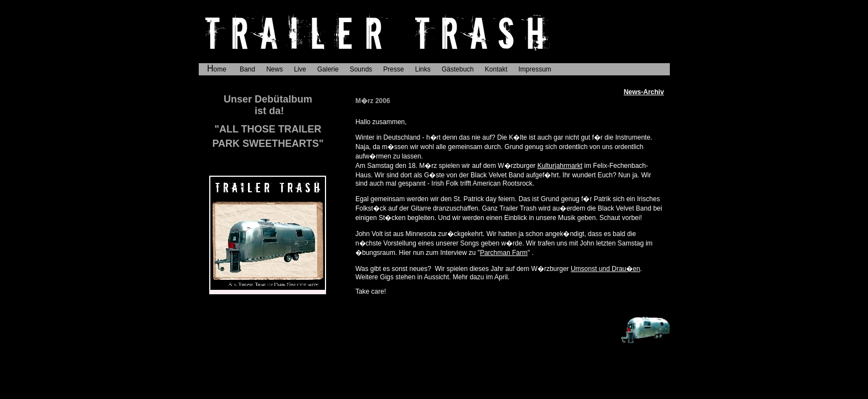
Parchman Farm (504, 253)
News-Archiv (644, 92)
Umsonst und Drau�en (605, 269)
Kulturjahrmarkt (560, 166)
